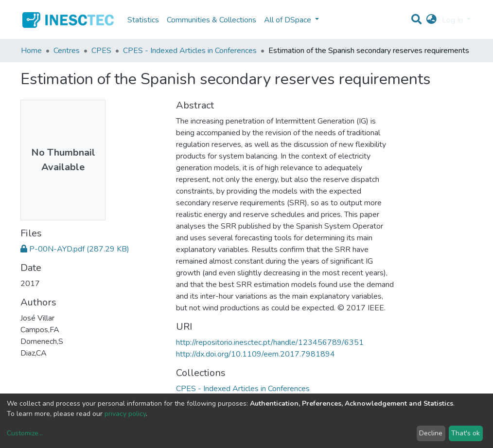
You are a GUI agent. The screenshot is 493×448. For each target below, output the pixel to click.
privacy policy (125, 414)
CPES (101, 51)
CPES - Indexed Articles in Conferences (190, 51)
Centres (67, 51)
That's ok (466, 433)
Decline (431, 433)
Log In (453, 20)
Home (31, 51)
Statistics (143, 20)
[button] (431, 20)
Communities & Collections (211, 20)
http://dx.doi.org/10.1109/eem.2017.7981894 (255, 354)
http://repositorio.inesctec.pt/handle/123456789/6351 (270, 342)
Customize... (25, 433)
